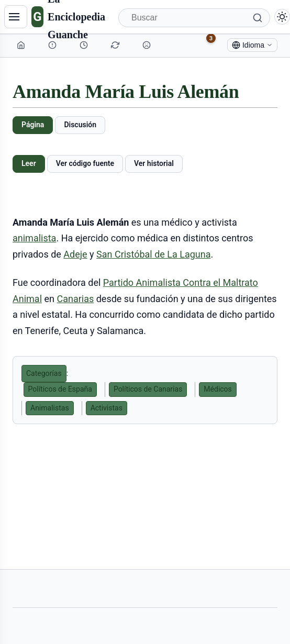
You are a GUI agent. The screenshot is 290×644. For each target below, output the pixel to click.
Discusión (80, 125)
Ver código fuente (85, 163)
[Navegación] (16, 17)
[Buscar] (194, 18)
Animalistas (50, 408)
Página (33, 125)
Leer (29, 163)
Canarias (75, 299)
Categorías (44, 373)
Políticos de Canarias (148, 389)
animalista (34, 238)
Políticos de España (60, 389)
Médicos (217, 389)
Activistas (107, 408)
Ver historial (154, 163)
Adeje (75, 254)
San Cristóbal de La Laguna (153, 254)
